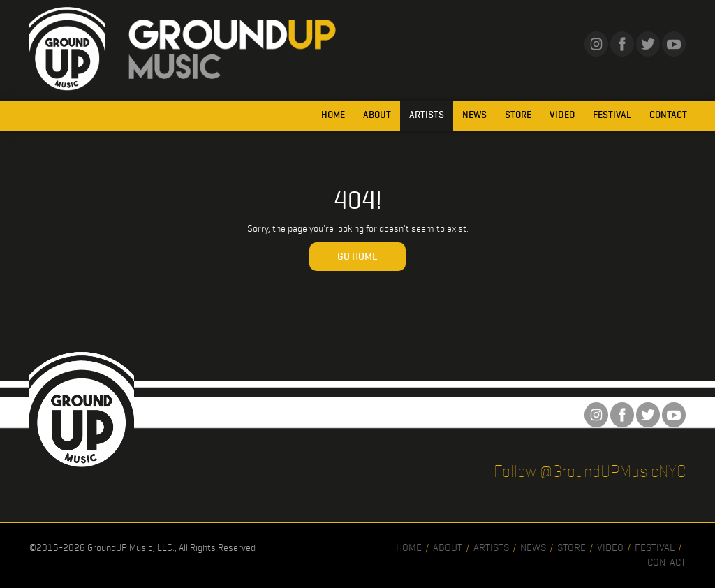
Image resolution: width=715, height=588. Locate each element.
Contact (668, 115)
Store (518, 115)
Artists (427, 115)
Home (333, 115)
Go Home (357, 256)
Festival (612, 115)
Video (562, 115)
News (474, 115)
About (377, 115)
